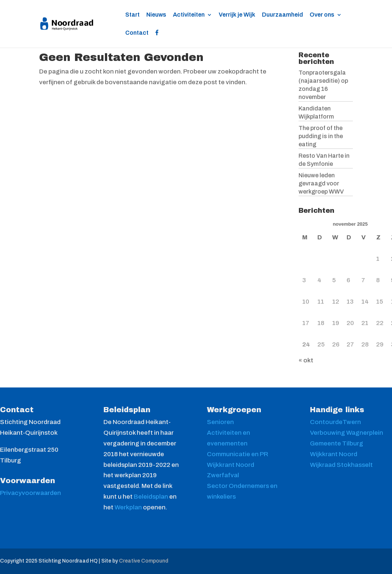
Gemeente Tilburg (337, 443)
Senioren (220, 422)
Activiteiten (189, 15)
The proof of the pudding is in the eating (321, 136)
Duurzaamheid (282, 15)
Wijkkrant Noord (231, 465)
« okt (306, 360)
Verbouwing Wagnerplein (347, 433)
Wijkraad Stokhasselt (341, 465)
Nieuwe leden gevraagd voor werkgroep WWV (321, 183)
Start (132, 15)
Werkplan (129, 507)
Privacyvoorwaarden (30, 493)
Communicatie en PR (238, 454)
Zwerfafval (223, 475)
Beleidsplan (151, 497)
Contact (137, 33)
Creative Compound (144, 561)
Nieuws (156, 15)
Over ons (322, 15)
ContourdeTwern (335, 422)
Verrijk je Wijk (237, 15)
